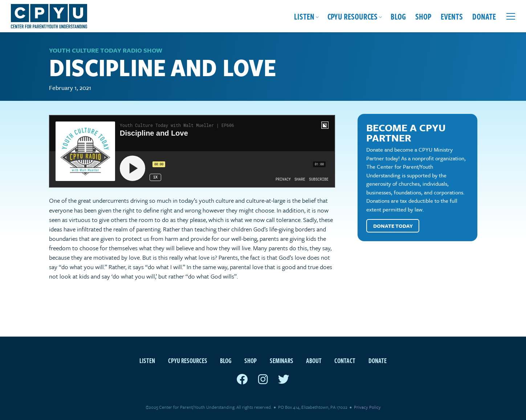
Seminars (282, 360)
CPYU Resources (352, 16)
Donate (484, 16)
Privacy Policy (367, 407)
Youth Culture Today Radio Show (106, 50)
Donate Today (393, 226)
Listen (304, 16)
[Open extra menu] (511, 16)
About (314, 360)
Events (452, 16)
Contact (345, 360)
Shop (423, 16)
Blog (398, 16)
